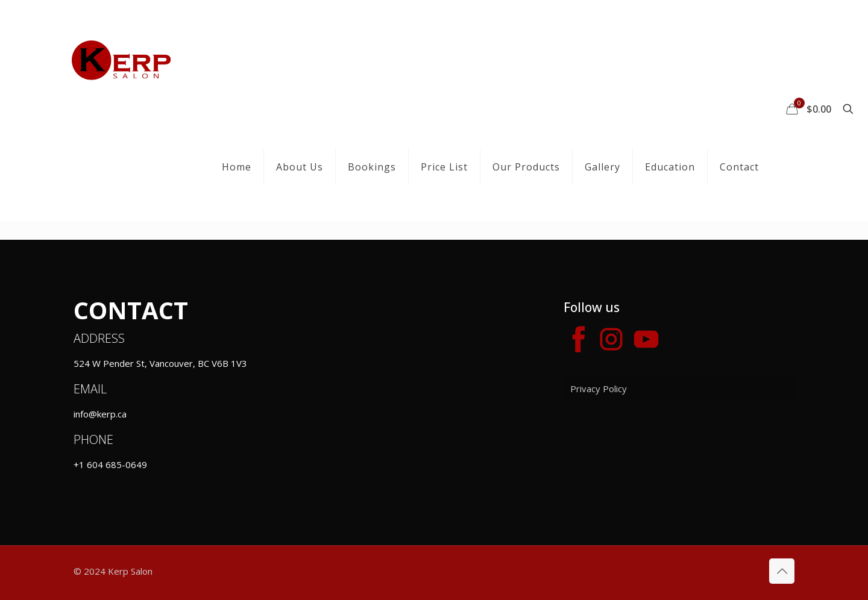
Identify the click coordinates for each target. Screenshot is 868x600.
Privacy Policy (599, 389)
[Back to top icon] (782, 571)
